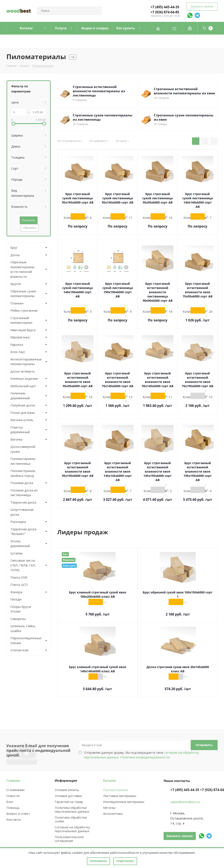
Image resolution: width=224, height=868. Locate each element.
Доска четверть (23, 371)
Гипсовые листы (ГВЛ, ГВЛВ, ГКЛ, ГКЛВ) (23, 565)
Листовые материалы (120, 796)
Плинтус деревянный (20, 430)
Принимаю (98, 861)
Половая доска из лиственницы (24, 493)
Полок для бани (22, 413)
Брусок (16, 284)
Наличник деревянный (20, 396)
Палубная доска (23, 405)
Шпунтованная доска (22, 512)
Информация (66, 780)
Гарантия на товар (69, 802)
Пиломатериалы (116, 790)
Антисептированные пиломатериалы (25, 362)
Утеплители (19, 650)
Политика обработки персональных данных (72, 809)
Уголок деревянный (20, 544)
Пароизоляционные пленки (25, 640)
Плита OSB (19, 577)
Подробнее (125, 861)
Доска (15, 255)
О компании (15, 790)
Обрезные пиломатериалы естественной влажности (22, 269)
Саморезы (18, 619)
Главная (13, 780)
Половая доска (22, 483)
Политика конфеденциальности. (145, 757)
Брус (14, 247)
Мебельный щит (23, 386)
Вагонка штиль (22, 420)
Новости (13, 796)
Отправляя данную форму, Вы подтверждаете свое (141, 755)
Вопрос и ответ (18, 814)
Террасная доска (23, 502)
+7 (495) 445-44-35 (165, 7)
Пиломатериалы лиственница (23, 461)
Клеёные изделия (24, 378)
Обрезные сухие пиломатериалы (23, 294)
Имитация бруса (23, 330)
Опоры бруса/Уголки (21, 609)
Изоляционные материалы (124, 802)
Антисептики (113, 814)
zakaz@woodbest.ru (185, 802)
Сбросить (30, 228)
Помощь (13, 808)
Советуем (69, 566)
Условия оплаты (67, 790)
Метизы (109, 808)
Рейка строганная (24, 310)
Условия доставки (68, 796)
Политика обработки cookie (71, 819)
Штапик (16, 553)
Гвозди (16, 599)
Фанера (16, 592)
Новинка (69, 560)
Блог (10, 802)
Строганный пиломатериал (21, 320)
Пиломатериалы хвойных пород (23, 473)
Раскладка (18, 522)
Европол (17, 345)
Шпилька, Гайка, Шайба (23, 628)
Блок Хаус (18, 352)
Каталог (110, 780)
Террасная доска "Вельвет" (23, 531)
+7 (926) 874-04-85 (165, 12)
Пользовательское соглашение (69, 839)
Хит (65, 554)
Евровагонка (20, 337)
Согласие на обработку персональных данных (72, 829)
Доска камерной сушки (23, 449)
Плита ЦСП (19, 585)
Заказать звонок (202, 6)
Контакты (14, 819)
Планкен (17, 303)
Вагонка (16, 439)
